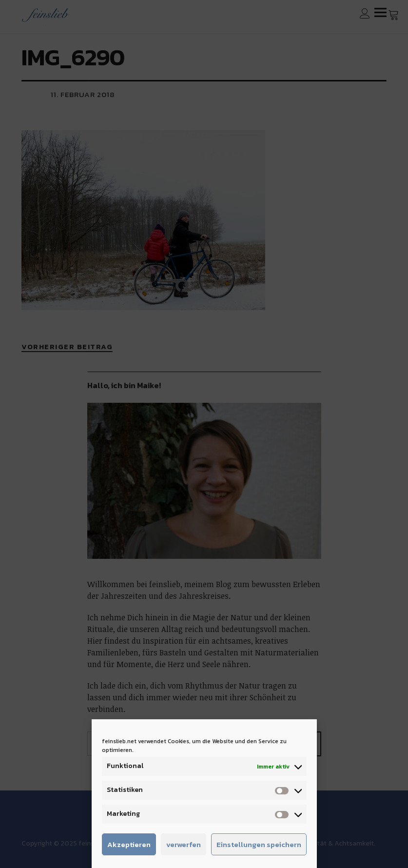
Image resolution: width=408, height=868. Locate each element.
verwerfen (184, 844)
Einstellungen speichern (259, 844)
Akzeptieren (129, 844)
